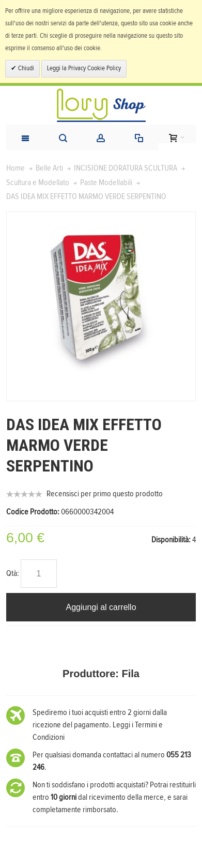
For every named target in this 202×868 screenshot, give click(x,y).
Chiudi (25, 68)
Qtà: (13, 573)
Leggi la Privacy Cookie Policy (84, 68)
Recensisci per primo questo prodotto (105, 494)
